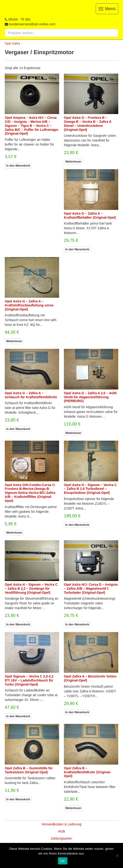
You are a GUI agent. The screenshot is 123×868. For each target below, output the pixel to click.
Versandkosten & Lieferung (61, 824)
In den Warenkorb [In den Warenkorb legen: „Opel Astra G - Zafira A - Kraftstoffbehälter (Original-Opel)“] (77, 249)
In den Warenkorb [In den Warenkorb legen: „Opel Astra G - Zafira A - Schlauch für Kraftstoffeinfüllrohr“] (18, 429)
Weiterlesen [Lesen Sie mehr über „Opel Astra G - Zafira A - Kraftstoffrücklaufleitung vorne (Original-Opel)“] (14, 341)
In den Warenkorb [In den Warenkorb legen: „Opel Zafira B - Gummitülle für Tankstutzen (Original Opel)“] (18, 799)
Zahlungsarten (61, 838)
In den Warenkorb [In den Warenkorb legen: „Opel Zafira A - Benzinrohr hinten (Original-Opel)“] (77, 712)
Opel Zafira (12, 43)
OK (63, 861)
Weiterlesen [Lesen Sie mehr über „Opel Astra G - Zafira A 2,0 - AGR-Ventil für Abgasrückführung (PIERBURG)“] (73, 433)
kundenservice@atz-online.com (32, 24)
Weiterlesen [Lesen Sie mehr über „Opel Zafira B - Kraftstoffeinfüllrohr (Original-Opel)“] (73, 808)
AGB (61, 831)
